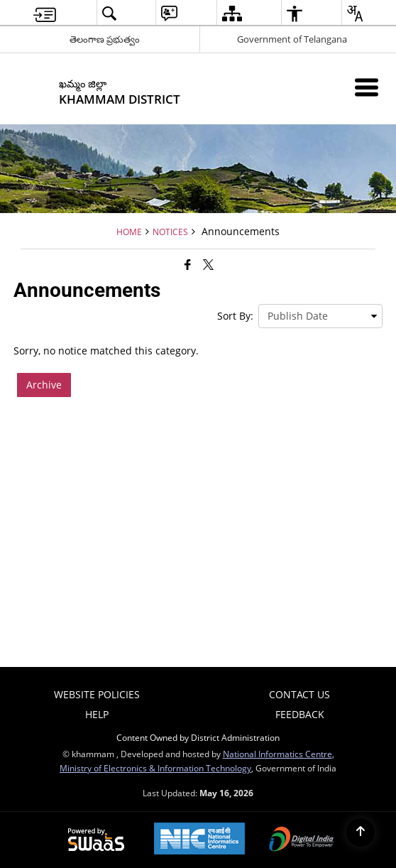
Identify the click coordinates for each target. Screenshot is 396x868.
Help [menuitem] (97, 714)
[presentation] (320, 316)
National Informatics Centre (277, 754)
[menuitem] (45, 13)
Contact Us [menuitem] (299, 694)
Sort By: (235, 316)
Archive (44, 385)
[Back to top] (361, 832)
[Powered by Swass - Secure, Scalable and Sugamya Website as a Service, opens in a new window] (96, 840)
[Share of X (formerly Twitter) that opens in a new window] (208, 264)
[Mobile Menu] (367, 87)
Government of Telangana (292, 39)
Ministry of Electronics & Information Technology (155, 768)
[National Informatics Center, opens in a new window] (199, 840)
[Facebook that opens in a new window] (188, 264)
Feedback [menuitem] (300, 714)
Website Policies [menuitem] (97, 694)
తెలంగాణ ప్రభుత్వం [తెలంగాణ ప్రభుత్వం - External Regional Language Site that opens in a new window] (105, 39)
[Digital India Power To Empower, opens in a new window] (302, 840)
